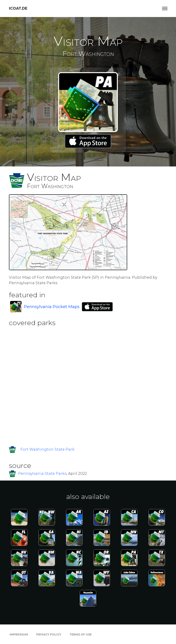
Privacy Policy (49, 634)
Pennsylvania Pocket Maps (52, 307)
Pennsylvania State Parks (42, 474)
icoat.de (18, 8)
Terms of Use (81, 634)
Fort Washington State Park (47, 449)
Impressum (19, 634)
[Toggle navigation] (165, 9)
